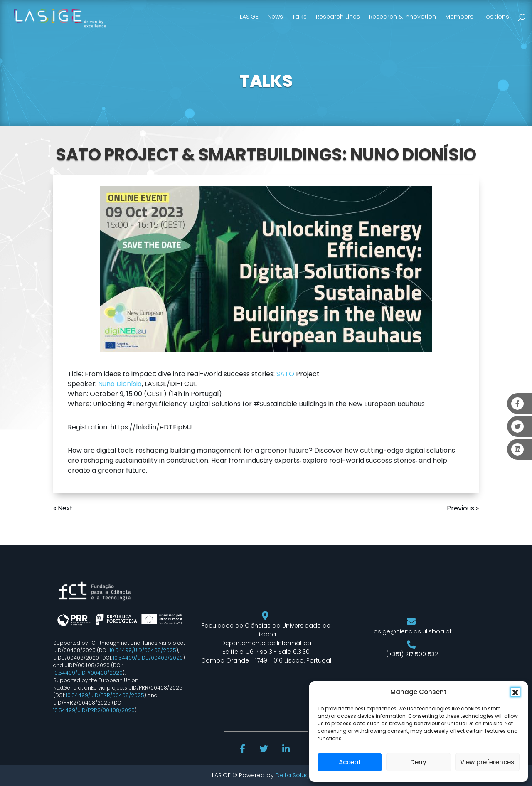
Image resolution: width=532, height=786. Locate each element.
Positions (496, 17)
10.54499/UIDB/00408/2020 (148, 658)
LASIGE (249, 17)
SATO (285, 374)
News (275, 17)
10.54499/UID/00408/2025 (143, 650)
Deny (418, 762)
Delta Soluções (298, 775)
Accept (350, 762)
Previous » (463, 508)
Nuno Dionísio (120, 384)
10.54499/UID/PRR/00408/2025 (105, 695)
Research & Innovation (403, 17)
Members (459, 17)
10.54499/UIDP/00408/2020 (88, 673)
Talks (299, 17)
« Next (63, 508)
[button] (515, 692)
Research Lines (338, 17)
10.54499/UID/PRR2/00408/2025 (94, 710)
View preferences (487, 762)
